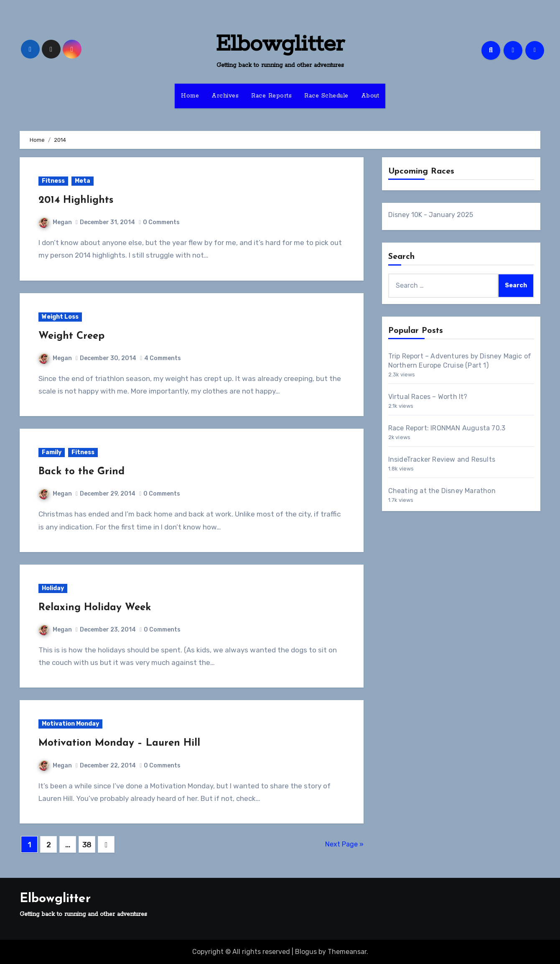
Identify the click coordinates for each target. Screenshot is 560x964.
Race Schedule (326, 96)
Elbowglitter (280, 44)
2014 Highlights (76, 200)
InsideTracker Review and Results (442, 459)
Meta (83, 181)
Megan (55, 222)
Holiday (53, 588)
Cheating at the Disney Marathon (442, 491)
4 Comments (163, 358)
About (370, 96)
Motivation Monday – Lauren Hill (119, 743)
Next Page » (344, 844)
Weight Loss (60, 317)
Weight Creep (71, 336)
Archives (225, 96)
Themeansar (347, 952)
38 (87, 845)
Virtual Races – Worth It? (428, 397)
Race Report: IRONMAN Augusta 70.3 (447, 428)
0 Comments (161, 222)
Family (52, 452)
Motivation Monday (70, 724)
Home (190, 96)
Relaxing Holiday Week (95, 608)
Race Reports (271, 96)
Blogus (306, 952)
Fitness (53, 181)
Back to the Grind (81, 472)
